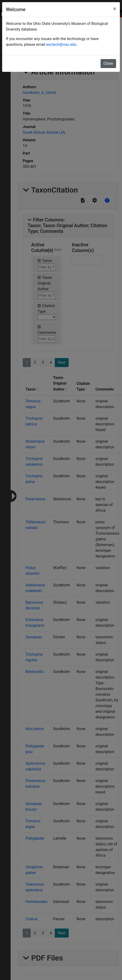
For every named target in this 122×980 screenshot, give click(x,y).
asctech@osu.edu (61, 44)
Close (108, 63)
